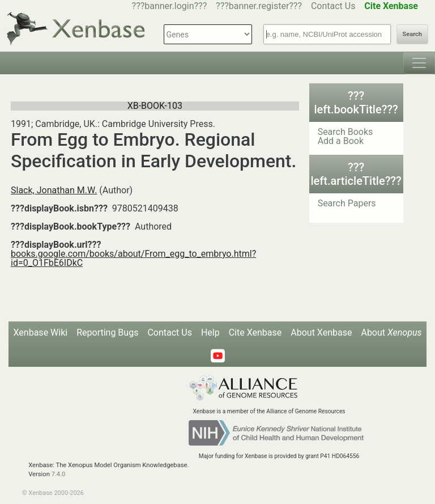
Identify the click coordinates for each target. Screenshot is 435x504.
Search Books (346, 132)
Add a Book (341, 141)
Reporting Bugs (107, 333)
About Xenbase (321, 333)
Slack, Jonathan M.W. (54, 190)
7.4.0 (59, 474)
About (391, 333)
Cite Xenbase (255, 333)
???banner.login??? (170, 6)
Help (210, 333)
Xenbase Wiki (41, 333)
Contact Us (333, 6)
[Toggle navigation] (419, 63)
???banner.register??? (259, 6)
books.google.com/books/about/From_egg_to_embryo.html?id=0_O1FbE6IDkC (133, 258)
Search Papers (347, 203)
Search (412, 34)
